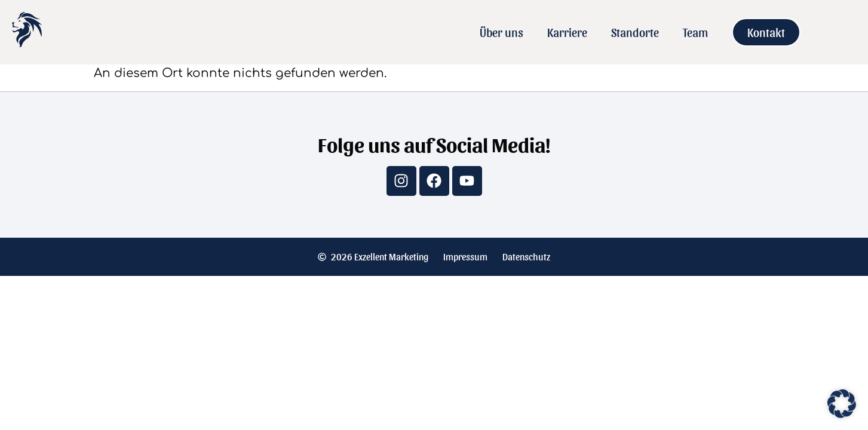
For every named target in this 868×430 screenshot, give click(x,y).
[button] (842, 404)
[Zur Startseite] (27, 42)
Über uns (502, 32)
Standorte (635, 32)
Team (695, 32)
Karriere (567, 32)
